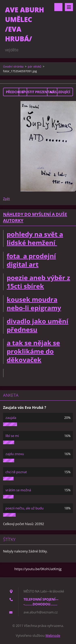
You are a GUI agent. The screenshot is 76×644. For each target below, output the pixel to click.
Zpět (6, 199)
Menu (69, 7)
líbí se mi (12, 436)
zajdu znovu (15, 454)
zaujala (11, 418)
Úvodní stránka (13, 66)
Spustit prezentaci (38, 92)
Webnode (53, 636)
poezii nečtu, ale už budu (25, 508)
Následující (60, 92)
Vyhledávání (58, 7)
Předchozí (15, 92)
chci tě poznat (16, 472)
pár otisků (35, 66)
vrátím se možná (18, 490)
